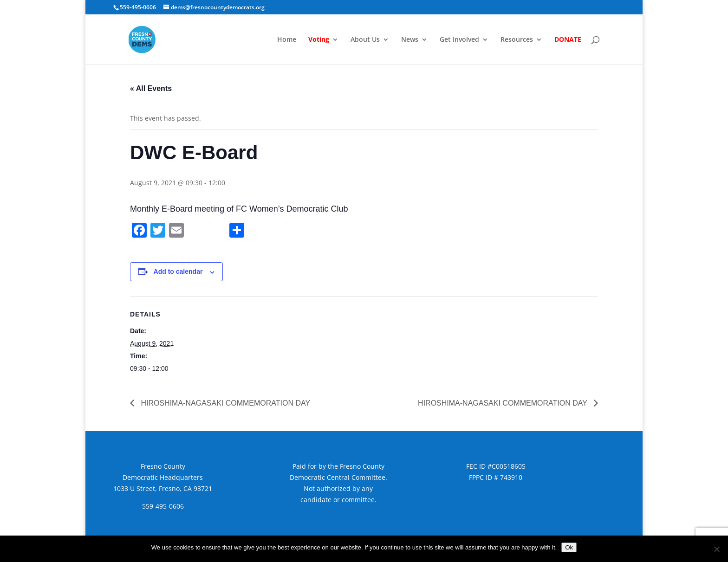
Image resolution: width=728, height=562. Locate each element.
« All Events (151, 88)
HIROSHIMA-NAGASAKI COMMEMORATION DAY (224, 403)
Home (287, 40)
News (410, 40)
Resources (517, 40)
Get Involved (459, 40)
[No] (716, 549)
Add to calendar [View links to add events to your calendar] (178, 271)
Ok (569, 547)
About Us (365, 40)
